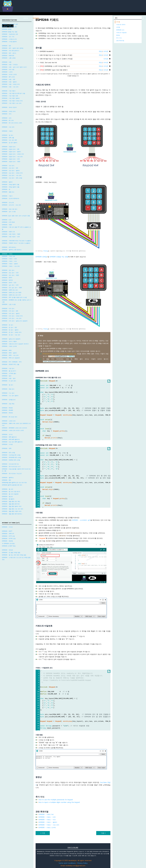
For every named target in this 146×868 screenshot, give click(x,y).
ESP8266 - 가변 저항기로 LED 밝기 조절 (14, 93)
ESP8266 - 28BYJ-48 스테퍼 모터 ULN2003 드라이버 (16, 424)
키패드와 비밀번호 (121, 33)
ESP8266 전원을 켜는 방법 (10, 32)
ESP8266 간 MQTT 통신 (9, 546)
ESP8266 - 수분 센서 (8, 368)
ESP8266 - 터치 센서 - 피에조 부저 (12, 316)
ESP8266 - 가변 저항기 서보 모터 (12, 103)
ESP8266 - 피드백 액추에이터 (11, 198)
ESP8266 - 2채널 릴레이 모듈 (11, 185)
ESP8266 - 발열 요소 (8, 192)
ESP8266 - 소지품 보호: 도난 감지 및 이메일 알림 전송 (16, 558)
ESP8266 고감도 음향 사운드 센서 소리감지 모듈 (16, 216)
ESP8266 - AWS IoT (8, 534)
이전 (43, 833)
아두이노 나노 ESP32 (98, 18)
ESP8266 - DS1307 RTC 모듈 (11, 364)
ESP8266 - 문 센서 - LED (9, 327)
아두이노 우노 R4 (65, 18)
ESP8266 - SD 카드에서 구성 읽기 (12, 474)
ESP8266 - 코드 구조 (8, 37)
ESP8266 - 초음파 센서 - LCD (11, 159)
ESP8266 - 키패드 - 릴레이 (10, 264)
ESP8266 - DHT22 (7, 280)
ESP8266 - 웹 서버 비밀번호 (10, 494)
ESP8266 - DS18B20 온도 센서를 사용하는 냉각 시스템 (17, 301)
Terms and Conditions (67, 863)
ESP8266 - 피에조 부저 (9, 111)
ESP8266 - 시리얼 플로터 (9, 42)
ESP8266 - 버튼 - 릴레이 (9, 82)
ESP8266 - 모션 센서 (8, 166)
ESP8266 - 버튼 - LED (9, 79)
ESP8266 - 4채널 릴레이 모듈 (11, 187)
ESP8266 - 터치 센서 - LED (10, 311)
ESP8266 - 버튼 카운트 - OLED (11, 234)
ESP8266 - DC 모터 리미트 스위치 (12, 123)
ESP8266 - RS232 (7, 408)
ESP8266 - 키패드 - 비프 (9, 261)
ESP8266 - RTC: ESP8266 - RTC (12, 362)
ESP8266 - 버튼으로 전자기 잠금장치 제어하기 (15, 344)
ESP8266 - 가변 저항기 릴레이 (11, 98)
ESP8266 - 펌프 (7, 376)
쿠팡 (100, 51)
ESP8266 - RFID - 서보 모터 (10, 355)
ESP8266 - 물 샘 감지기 (9, 371)
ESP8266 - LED (6, 46)
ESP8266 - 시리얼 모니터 (9, 39)
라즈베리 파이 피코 (137, 18)
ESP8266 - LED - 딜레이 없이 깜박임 (13, 48)
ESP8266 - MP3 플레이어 (9, 437)
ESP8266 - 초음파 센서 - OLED (11, 162)
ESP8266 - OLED (7, 225)
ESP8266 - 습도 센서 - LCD (10, 285)
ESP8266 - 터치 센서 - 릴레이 (11, 313)
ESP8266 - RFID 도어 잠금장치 (11, 358)
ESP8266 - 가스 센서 (8, 393)
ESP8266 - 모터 (7, 118)
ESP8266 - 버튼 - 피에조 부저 (11, 84)
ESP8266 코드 (120, 30)
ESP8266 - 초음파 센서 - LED (11, 149)
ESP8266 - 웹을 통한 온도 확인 (11, 501)
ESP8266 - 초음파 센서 (9, 147)
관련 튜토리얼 (120, 41)
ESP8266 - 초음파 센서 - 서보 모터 (12, 157)
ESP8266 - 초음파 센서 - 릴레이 (11, 152)
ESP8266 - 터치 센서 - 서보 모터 (12, 318)
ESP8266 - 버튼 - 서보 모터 (10, 87)
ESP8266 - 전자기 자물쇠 (9, 341)
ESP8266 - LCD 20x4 (8, 222)
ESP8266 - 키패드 (7, 254)
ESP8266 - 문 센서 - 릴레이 (10, 330)
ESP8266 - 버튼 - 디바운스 (10, 65)
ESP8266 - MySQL (7, 541)
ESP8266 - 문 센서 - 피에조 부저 (12, 332)
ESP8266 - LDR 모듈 (8, 138)
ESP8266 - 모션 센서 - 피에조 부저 (12, 173)
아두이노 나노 (81, 18)
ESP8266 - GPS (7, 448)
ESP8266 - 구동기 (7, 196)
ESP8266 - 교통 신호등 (9, 58)
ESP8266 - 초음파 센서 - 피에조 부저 (13, 154)
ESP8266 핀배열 (7, 29)
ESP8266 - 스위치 (7, 72)
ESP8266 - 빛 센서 (8, 135)
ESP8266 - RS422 (7, 413)
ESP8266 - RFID (7, 350)
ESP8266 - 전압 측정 (8, 404)
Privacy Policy (82, 863)
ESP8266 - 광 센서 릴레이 (10, 143)
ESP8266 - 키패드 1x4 (8, 256)
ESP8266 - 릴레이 (7, 182)
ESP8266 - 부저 (7, 114)
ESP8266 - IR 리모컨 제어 (10, 417)
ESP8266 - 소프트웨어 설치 (10, 24)
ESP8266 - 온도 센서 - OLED (10, 275)
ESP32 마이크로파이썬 (118, 18)
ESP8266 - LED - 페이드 (9, 53)
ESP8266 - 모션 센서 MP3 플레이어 (12, 442)
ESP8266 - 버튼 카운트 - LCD (11, 237)
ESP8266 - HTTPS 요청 (9, 539)
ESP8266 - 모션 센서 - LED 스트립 (12, 178)
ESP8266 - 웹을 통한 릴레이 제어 (12, 506)
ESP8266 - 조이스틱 (8, 203)
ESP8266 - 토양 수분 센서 (10, 209)
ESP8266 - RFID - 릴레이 (9, 353)
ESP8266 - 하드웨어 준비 (9, 27)
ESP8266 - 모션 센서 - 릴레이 (11, 171)
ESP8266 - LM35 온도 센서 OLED (12, 293)
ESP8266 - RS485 (8, 410)
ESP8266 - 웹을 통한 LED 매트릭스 (12, 514)
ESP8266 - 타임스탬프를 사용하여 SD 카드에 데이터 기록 (16, 470)
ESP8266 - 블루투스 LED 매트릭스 (12, 250)
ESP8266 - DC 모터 (8, 120)
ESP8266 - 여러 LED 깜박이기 (11, 51)
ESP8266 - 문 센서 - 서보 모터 (11, 335)
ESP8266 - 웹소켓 (7, 497)
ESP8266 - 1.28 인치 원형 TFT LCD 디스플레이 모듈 (16, 228)
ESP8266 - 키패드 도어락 (9, 346)
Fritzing (46, 251)
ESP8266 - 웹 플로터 (8, 499)
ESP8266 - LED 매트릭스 (9, 247)
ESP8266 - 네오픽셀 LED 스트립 (11, 455)
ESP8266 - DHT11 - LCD (9, 283)
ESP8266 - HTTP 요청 (8, 536)
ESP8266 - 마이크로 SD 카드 (10, 464)
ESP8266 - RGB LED (8, 56)
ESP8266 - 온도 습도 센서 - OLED (12, 288)
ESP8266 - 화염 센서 (8, 389)
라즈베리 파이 (49, 18)
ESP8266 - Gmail (7, 550)
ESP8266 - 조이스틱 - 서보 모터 (11, 205)
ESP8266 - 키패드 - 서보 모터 (11, 266)
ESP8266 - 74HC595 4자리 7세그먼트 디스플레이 (17, 241)
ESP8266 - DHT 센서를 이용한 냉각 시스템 (14, 297)
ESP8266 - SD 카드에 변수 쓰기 (11, 467)
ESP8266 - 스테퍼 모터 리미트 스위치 (13, 430)
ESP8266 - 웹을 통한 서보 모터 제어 (13, 509)
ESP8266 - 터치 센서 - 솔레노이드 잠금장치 (15, 321)
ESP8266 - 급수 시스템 (9, 212)
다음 (103, 833)
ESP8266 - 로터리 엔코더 (9, 107)
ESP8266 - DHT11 (7, 278)
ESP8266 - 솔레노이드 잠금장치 (11, 339)
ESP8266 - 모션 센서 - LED (10, 168)
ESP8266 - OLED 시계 (8, 232)
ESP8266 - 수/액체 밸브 (9, 373)
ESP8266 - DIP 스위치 (8, 77)
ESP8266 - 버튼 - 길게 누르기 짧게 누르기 (14, 67)
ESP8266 (36, 18)
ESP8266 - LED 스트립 (9, 453)
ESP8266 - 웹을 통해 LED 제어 (11, 504)
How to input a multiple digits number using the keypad (59, 802)
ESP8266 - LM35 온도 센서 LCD (11, 295)
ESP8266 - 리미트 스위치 (9, 74)
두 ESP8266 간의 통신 (8, 543)
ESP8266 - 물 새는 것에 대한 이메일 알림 (14, 555)
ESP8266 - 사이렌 (7, 444)
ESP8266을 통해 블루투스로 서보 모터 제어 (14, 483)
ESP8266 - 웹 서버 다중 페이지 (11, 492)
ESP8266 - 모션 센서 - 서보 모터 (12, 175)
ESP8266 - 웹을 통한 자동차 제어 (12, 511)
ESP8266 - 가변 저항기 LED (10, 96)
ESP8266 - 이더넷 (7, 527)
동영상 (118, 35)
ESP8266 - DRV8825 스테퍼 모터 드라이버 (14, 428)
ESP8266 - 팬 (6, 189)
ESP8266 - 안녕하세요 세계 (10, 34)
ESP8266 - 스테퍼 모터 (9, 421)
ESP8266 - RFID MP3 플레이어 (11, 439)
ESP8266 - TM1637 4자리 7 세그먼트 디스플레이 (16, 243)
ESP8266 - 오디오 (7, 434)
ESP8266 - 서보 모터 (8, 127)
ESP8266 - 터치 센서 (8, 309)
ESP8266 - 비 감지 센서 (9, 381)
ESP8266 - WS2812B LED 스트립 (12, 457)
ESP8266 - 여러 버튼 (8, 69)
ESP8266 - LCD (7, 220)
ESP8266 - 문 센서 (8, 325)
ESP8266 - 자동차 (7, 131)
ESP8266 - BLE (6, 480)
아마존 (106, 51)
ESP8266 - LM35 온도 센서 (10, 290)
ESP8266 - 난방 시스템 (9, 304)
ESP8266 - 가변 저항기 (9, 91)
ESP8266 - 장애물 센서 (9, 400)
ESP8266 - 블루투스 (8, 478)
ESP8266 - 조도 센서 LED (9, 140)
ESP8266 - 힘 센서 (8, 385)
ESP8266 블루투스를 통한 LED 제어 (12, 485)
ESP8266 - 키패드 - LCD (9, 259)
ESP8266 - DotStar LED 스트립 (11, 460)
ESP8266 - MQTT (7, 531)
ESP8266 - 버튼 (7, 62)
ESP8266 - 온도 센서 (8, 270)
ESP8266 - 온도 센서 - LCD (10, 273)
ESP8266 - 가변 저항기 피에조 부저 (12, 101)
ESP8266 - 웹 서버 (8, 489)
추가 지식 (119, 38)
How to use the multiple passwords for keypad (56, 800)
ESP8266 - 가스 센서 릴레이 (10, 396)
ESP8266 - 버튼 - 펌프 (9, 378)
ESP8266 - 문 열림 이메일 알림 (11, 552)
